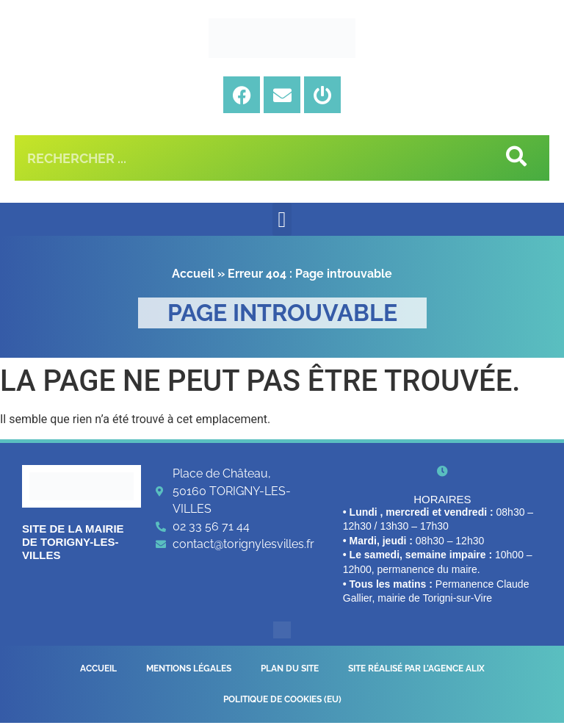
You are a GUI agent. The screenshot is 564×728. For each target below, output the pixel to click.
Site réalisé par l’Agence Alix (416, 670)
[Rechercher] (515, 158)
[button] (282, 219)
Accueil (193, 274)
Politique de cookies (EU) (282, 704)
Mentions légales (189, 670)
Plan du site (290, 670)
